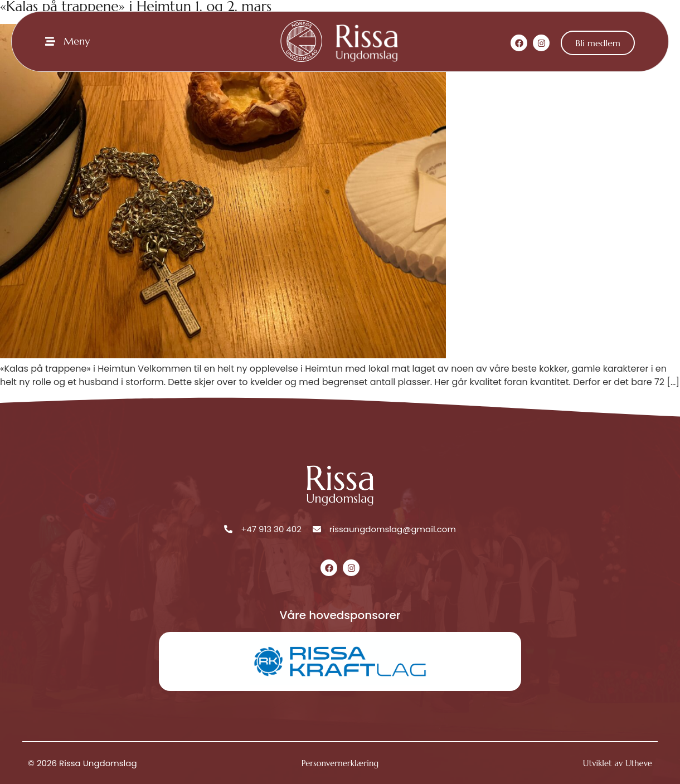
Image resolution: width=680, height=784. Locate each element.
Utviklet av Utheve (618, 763)
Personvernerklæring (340, 763)
